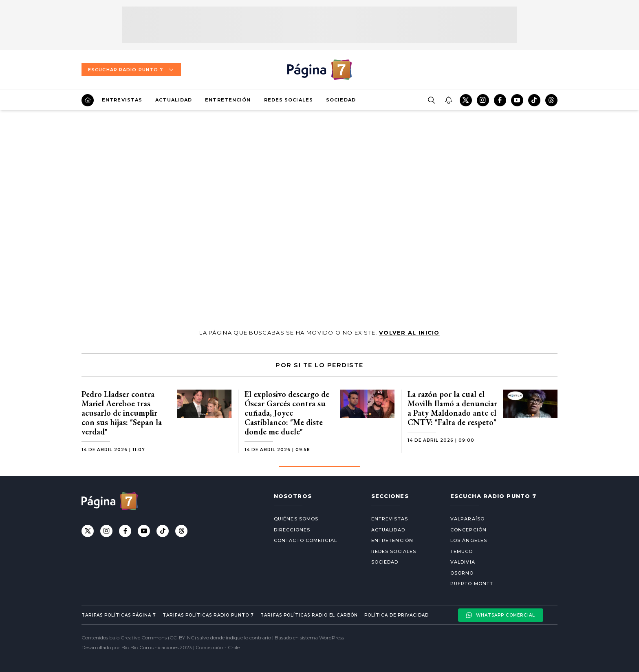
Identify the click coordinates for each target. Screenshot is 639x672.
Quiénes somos (296, 519)
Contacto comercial (305, 540)
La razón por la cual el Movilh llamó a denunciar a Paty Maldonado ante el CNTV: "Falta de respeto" (452, 408)
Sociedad (341, 100)
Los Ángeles (469, 540)
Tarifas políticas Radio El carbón (309, 615)
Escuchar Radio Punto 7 (131, 70)
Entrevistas (122, 100)
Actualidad (174, 100)
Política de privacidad (397, 615)
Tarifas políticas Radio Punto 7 (208, 615)
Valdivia (463, 562)
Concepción (468, 530)
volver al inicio (409, 333)
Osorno (462, 573)
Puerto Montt (472, 584)
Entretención (228, 100)
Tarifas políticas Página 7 (119, 615)
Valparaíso (467, 519)
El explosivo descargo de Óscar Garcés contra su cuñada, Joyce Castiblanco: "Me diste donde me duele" (287, 413)
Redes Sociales (289, 100)
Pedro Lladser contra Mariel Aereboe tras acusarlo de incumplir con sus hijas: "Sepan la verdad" (122, 413)
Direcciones (292, 530)
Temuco (462, 551)
